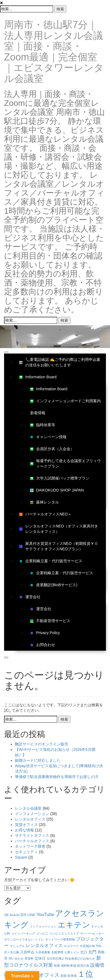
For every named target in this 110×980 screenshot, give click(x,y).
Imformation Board (38, 377)
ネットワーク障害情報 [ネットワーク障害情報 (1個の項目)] (60, 939)
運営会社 (30, 597)
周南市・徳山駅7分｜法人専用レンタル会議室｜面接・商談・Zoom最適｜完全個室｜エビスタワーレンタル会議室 (54, 52)
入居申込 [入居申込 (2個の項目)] (27, 952)
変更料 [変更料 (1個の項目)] (29, 959)
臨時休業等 (43, 425)
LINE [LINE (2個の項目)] (32, 915)
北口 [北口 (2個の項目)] (84, 952)
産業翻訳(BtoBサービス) (54, 585)
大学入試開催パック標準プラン (60, 478)
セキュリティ (26, 852)
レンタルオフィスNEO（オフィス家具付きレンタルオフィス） (59, 529)
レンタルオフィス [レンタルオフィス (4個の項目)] (44, 946)
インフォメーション (32, 814)
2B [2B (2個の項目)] (6, 915)
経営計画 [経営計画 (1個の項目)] (83, 966)
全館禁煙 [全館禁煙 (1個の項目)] (57, 952)
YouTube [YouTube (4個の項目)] (45, 915)
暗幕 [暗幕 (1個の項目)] (57, 966)
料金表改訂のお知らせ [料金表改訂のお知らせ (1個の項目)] (80, 959)
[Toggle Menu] (6, 352)
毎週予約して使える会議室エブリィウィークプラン (65, 463)
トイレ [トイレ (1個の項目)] (40, 939)
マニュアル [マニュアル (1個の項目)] (17, 946)
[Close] (6, 658)
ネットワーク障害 (30, 846)
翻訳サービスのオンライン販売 (42, 744)
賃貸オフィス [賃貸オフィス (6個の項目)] (44, 975)
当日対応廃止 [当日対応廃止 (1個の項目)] (55, 959)
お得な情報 (24, 830)
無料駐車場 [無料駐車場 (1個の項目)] (69, 966)
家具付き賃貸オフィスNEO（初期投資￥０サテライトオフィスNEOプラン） (59, 546)
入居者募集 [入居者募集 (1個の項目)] (43, 952)
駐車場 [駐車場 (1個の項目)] (72, 976)
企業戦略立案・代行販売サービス (51, 561)
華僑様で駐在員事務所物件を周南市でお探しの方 (57, 777)
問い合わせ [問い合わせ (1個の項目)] (16, 959)
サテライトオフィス (32, 835)
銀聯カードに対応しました (38, 760)
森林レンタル (45, 502)
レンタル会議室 (28, 808)
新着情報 (38, 413)
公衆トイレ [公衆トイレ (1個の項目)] (72, 952)
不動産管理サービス (50, 621)
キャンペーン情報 (48, 437)
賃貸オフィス (26, 825)
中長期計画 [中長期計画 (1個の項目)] (87, 946)
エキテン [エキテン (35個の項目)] (74, 925)
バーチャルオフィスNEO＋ (45, 514)
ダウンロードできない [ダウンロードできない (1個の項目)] (19, 939)
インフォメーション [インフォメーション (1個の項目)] (43, 926)
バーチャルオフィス (32, 841)
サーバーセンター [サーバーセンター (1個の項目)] (92, 933)
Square (21, 857)
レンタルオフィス (30, 819)
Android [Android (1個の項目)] (15, 915)
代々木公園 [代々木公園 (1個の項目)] (12, 952)
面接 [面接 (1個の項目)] (64, 976)
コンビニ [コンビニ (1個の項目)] (42, 933)
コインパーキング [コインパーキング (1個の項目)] (23, 933)
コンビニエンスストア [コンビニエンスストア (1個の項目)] (64, 933)
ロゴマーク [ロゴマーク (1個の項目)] (71, 946)
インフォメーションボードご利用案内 (65, 401)
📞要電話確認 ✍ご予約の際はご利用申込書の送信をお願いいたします (60, 362)
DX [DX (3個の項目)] (23, 915)
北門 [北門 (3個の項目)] (92, 952)
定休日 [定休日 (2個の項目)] (40, 958)
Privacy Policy (45, 633)
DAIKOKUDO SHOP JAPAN (57, 490)
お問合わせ (43, 645)
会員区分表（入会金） (52, 449)
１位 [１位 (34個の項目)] (85, 974)
